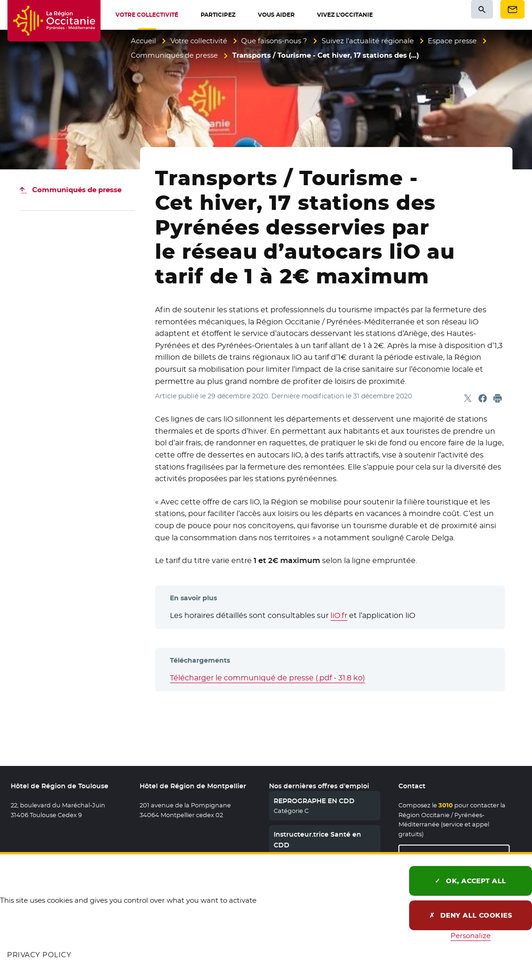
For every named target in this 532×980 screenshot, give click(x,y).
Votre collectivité (199, 41)
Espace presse (452, 41)
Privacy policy (39, 955)
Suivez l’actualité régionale (368, 41)
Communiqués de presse (174, 55)
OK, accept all (471, 881)
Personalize (471, 936)
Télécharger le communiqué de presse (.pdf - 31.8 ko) (267, 678)
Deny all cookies (471, 915)
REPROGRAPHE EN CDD (314, 801)
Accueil (143, 41)
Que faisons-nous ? (274, 41)
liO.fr (339, 615)
